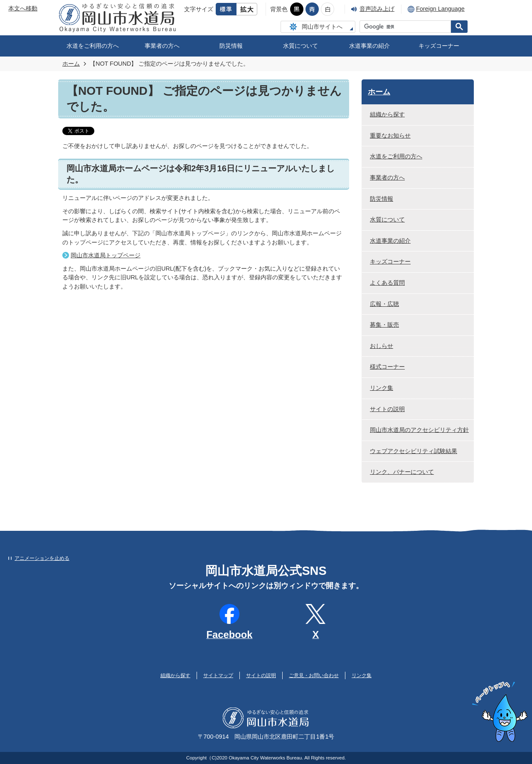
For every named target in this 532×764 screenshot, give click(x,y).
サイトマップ (218, 675)
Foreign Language (440, 9)
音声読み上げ (377, 9)
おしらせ (382, 346)
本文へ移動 (23, 8)
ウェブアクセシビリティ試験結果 (414, 451)
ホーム (71, 64)
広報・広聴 (384, 304)
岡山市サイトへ (322, 27)
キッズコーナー (439, 46)
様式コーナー (387, 367)
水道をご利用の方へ (93, 46)
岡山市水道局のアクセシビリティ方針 (419, 430)
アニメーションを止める (42, 558)
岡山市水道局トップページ (106, 255)
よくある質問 (387, 283)
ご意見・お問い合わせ (314, 675)
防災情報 (231, 46)
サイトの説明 (387, 409)
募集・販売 (384, 325)
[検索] (407, 27)
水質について (300, 46)
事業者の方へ (162, 46)
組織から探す (387, 114)
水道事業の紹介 (369, 46)
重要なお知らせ (390, 136)
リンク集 (382, 388)
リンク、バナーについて (402, 472)
